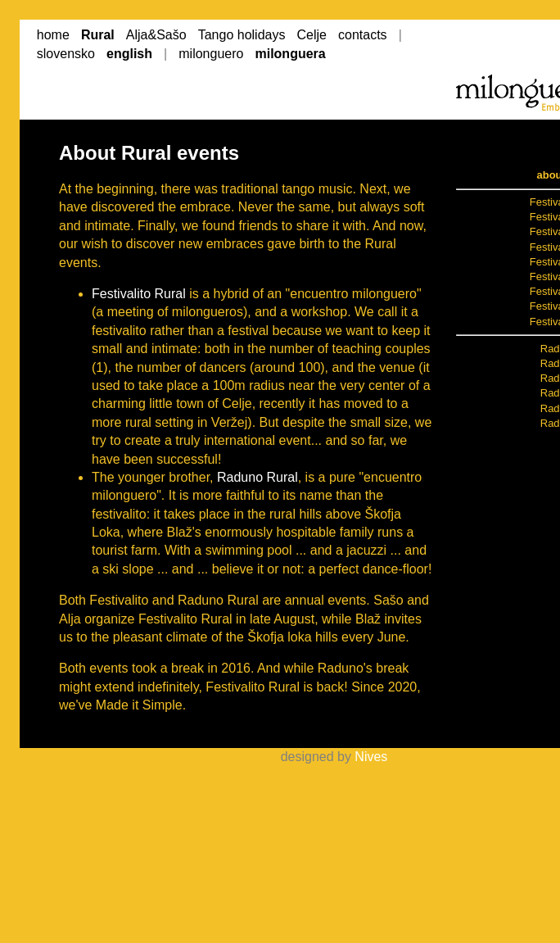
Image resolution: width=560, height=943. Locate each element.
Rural (98, 35)
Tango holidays (242, 35)
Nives (371, 757)
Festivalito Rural (139, 294)
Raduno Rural (257, 477)
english (129, 54)
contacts (363, 35)
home (53, 35)
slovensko (66, 54)
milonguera (290, 54)
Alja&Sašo (156, 35)
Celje (312, 35)
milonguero (211, 54)
